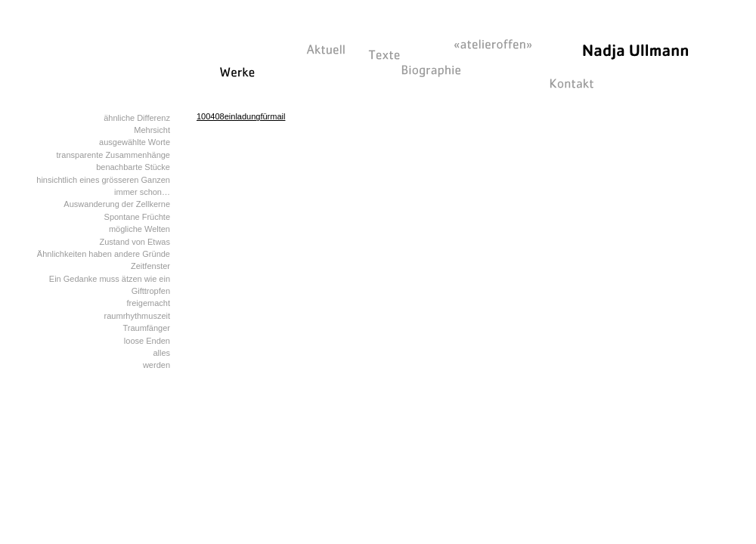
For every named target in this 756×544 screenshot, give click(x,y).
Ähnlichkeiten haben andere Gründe (104, 254)
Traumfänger (146, 328)
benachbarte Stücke (133, 167)
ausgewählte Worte (135, 142)
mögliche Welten (139, 229)
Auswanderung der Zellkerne (117, 204)
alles (161, 353)
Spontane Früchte (137, 217)
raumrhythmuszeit (137, 316)
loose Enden (147, 341)
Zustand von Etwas (135, 242)
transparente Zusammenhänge (113, 155)
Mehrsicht (152, 130)
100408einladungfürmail (241, 116)
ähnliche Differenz (137, 118)
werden (156, 365)
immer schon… (142, 192)
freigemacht (149, 303)
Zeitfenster (150, 266)
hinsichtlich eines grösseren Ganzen (103, 180)
